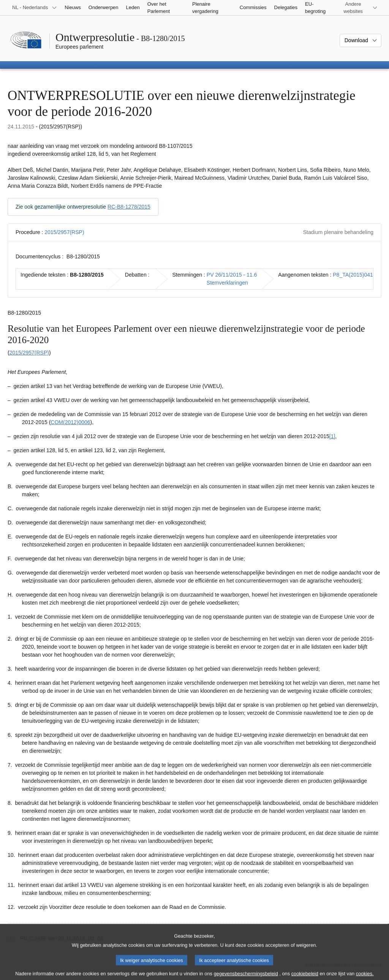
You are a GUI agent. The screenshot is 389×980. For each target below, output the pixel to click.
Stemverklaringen (227, 283)
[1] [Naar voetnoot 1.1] (332, 436)
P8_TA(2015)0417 (354, 275)
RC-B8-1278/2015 (129, 207)
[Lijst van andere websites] (358, 8)
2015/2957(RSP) (64, 232)
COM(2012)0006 (70, 422)
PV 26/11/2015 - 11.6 (232, 275)
